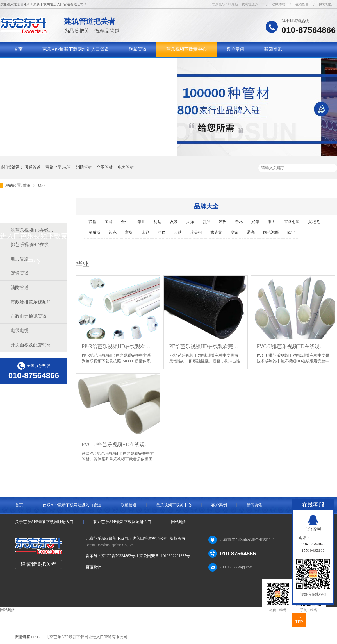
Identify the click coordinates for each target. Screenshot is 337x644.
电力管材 (126, 167)
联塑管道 (138, 49)
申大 (272, 222)
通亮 (251, 233)
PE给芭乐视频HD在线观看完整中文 (206, 346)
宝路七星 (292, 222)
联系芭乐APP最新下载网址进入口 (237, 4)
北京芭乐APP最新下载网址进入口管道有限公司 (86, 637)
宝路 (109, 222)
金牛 (125, 222)
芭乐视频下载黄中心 (186, 49)
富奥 (129, 233)
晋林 (239, 222)
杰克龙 (216, 233)
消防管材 (84, 167)
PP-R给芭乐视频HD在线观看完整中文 (118, 346)
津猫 (161, 233)
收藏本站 (279, 4)
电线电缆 (20, 331)
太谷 (145, 233)
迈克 (113, 233)
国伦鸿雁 (271, 233)
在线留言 (302, 4)
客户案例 (235, 49)
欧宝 (291, 233)
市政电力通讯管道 (29, 316)
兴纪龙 (314, 222)
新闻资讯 (273, 49)
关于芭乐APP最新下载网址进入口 (47, 64)
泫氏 (223, 222)
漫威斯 (94, 233)
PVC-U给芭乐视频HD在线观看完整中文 (118, 445)
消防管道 (20, 288)
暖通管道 (33, 167)
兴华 (255, 222)
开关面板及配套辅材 (31, 345)
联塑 (92, 222)
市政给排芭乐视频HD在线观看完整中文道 (33, 302)
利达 (158, 222)
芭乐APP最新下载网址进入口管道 (76, 49)
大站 (178, 233)
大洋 (190, 222)
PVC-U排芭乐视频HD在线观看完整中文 (293, 346)
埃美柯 (196, 233)
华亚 (42, 186)
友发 (174, 222)
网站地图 (326, 4)
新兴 (206, 222)
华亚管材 (105, 167)
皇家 (234, 233)
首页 (18, 49)
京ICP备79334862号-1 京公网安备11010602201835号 (146, 556)
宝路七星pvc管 (58, 167)
